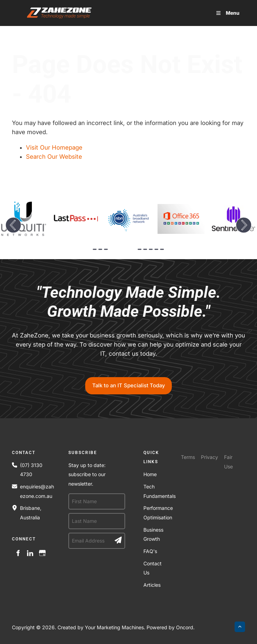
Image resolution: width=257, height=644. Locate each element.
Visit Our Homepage (54, 147)
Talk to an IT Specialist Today (129, 382)
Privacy (209, 457)
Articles (152, 585)
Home (150, 474)
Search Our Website (54, 157)
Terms (188, 457)
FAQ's (150, 551)
